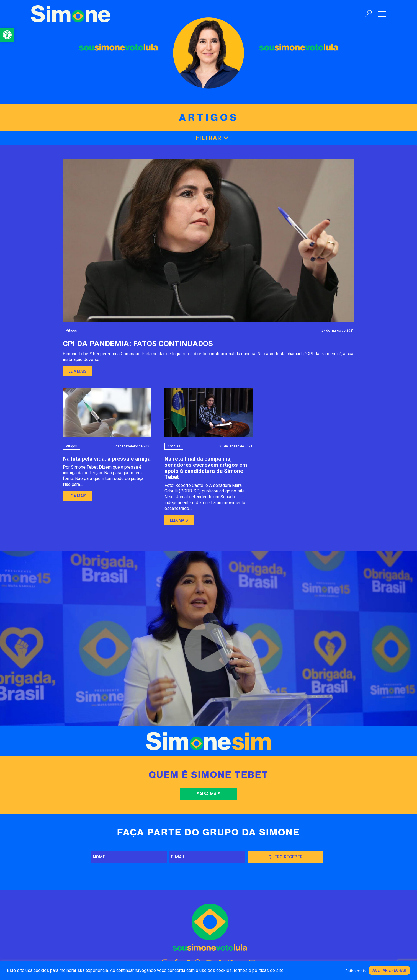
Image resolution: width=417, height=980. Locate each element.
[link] (7, 35)
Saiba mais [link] (208, 794)
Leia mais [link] (77, 371)
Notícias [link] (174, 446)
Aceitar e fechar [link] (389, 970)
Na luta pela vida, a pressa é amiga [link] (107, 459)
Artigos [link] (71, 331)
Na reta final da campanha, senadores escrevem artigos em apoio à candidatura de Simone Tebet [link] (206, 468)
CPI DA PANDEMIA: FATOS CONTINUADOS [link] (138, 344)
